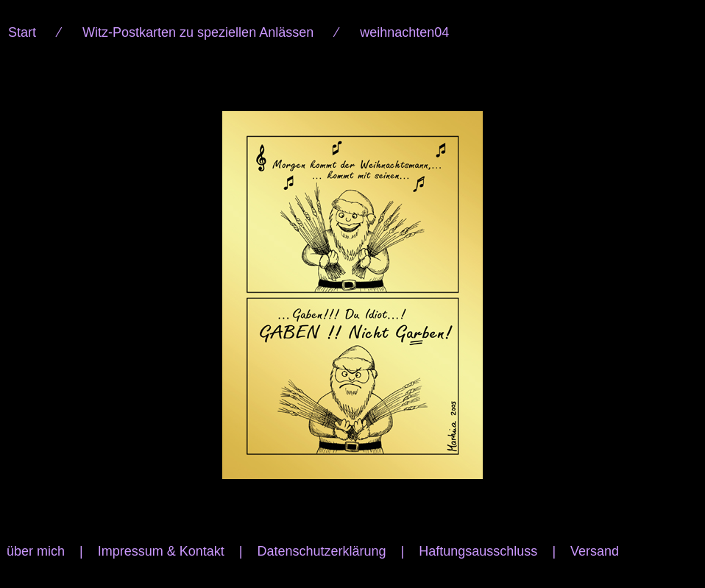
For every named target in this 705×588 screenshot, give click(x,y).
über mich (36, 551)
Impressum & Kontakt (161, 551)
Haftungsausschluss (478, 551)
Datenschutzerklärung (321, 551)
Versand (595, 551)
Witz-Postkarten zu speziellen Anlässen (198, 32)
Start (22, 32)
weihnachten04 (404, 32)
